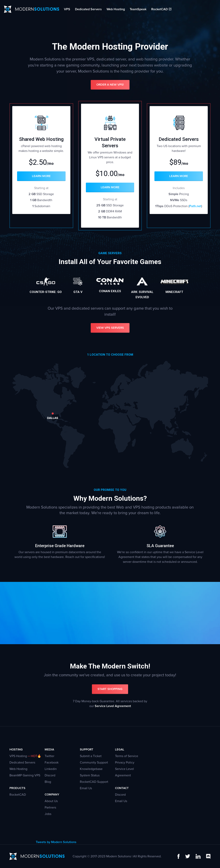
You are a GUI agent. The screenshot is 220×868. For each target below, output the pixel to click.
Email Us (86, 788)
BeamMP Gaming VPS (25, 775)
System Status (90, 775)
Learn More (41, 176)
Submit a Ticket (91, 756)
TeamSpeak (138, 9)
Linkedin (51, 769)
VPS (67, 9)
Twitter (49, 756)
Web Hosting (116, 9)
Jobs (48, 814)
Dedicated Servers (88, 9)
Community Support (94, 763)
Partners (50, 808)
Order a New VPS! (110, 85)
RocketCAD (161, 9)
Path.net (195, 206)
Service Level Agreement (113, 706)
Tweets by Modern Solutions (56, 842)
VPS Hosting (18, 756)
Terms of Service (127, 756)
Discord (50, 775)
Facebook (52, 763)
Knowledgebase (91, 769)
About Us (51, 801)
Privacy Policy (125, 763)
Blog (48, 782)
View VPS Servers (110, 328)
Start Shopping (110, 689)
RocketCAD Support (94, 782)
